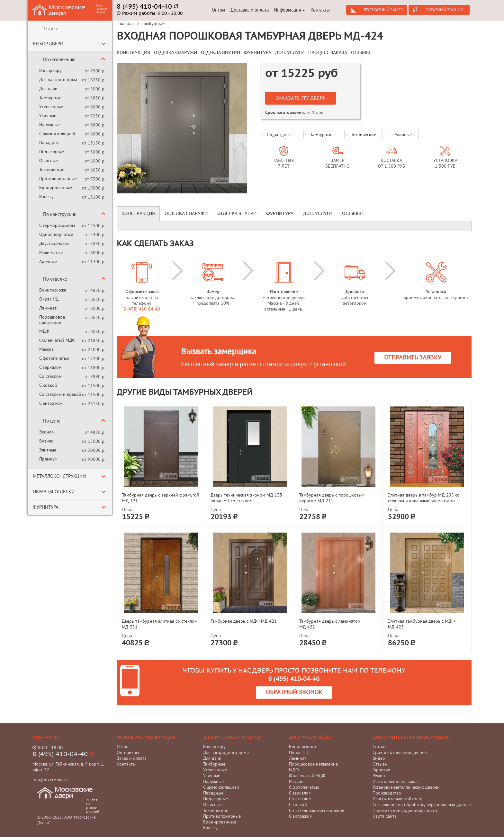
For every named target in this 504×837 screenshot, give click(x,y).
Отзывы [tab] (353, 214)
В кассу (46, 197)
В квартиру (50, 70)
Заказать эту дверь (301, 98)
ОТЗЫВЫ (360, 53)
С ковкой (48, 385)
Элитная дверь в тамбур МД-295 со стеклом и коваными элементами (424, 498)
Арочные (48, 261)
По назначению (59, 59)
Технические (52, 170)
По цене (52, 421)
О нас (122, 747)
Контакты (320, 10)
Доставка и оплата (250, 10)
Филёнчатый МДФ (57, 340)
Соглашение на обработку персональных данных (422, 804)
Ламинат (48, 308)
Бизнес (46, 441)
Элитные (48, 450)
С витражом (51, 403)
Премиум (48, 459)
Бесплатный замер (383, 10)
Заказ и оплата (132, 758)
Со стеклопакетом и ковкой (317, 810)
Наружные (50, 125)
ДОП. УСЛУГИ (290, 53)
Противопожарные (58, 179)
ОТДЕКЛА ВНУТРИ (221, 53)
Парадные (49, 143)
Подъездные (52, 152)
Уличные (48, 116)
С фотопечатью (54, 358)
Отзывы (380, 764)
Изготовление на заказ (396, 781)
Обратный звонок (444, 10)
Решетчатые (51, 252)
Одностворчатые (56, 234)
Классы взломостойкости (398, 799)
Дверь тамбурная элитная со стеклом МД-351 (160, 624)
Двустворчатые (54, 243)
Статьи (379, 747)
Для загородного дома (226, 752)
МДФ (44, 331)
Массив (46, 349)
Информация (289, 10)
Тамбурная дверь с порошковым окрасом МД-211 (332, 498)
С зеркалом (50, 367)
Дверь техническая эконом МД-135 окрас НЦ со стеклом (246, 498)
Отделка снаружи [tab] (186, 214)
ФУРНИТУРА (258, 53)
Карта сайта (385, 816)
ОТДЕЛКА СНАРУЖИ (175, 53)
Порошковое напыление (52, 320)
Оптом (219, 10)
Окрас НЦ (49, 299)
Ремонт (380, 776)
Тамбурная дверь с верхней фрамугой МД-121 (161, 498)
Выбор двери (48, 44)
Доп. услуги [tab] (318, 214)
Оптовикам (128, 752)
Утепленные (51, 107)
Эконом (47, 432)
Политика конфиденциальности (405, 810)
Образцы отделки (54, 492)
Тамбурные (50, 98)
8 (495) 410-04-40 (142, 309)
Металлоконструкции (59, 476)
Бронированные (56, 188)
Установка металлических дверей (406, 787)
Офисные (49, 161)
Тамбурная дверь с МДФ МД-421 (244, 621)
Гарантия (381, 770)
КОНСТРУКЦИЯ (133, 53)
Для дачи (48, 88)
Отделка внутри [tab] (237, 214)
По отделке (55, 279)
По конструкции (60, 214)
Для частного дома (58, 79)
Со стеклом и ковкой (60, 394)
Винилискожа (53, 290)
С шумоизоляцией (57, 134)
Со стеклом (50, 376)
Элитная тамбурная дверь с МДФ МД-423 (421, 624)
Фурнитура (46, 507)
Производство (387, 793)
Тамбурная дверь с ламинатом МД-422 (330, 624)
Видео (379, 758)
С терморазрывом (57, 225)
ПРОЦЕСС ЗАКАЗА (328, 53)
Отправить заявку (413, 358)
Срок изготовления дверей (400, 752)
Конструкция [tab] (138, 214)
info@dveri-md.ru (50, 779)
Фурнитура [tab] (280, 214)
